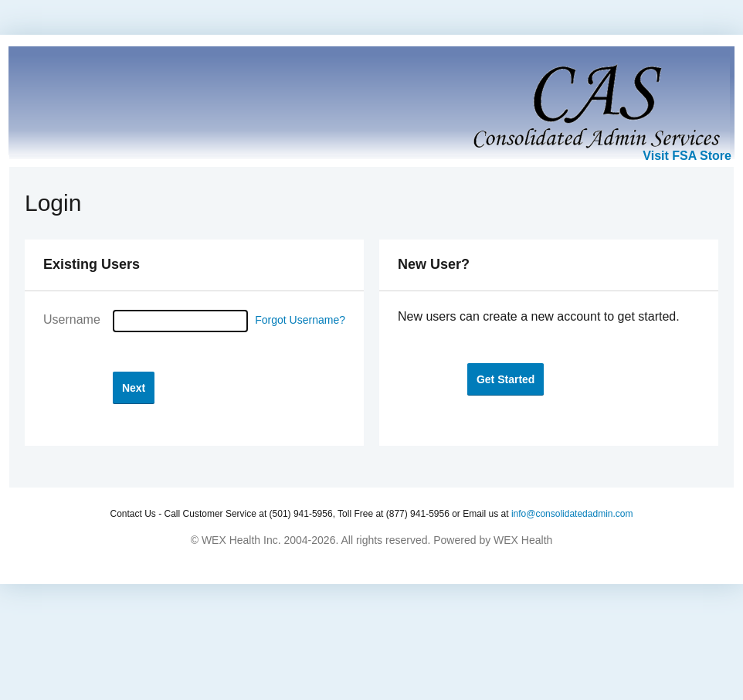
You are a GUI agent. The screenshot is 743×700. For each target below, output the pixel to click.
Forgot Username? (300, 320)
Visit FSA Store (687, 156)
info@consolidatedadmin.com (572, 514)
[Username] (180, 321)
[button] (134, 387)
